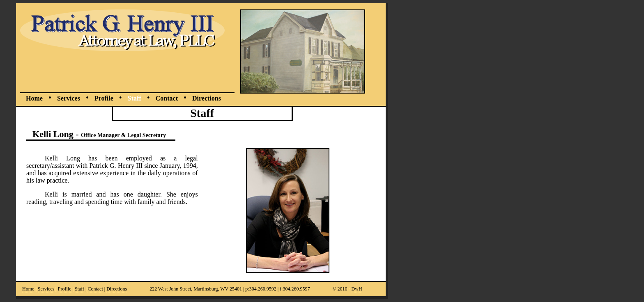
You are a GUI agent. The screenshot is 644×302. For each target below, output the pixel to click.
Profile (104, 98)
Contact (167, 98)
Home (34, 98)
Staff (135, 98)
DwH (357, 289)
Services (69, 98)
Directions (207, 98)
